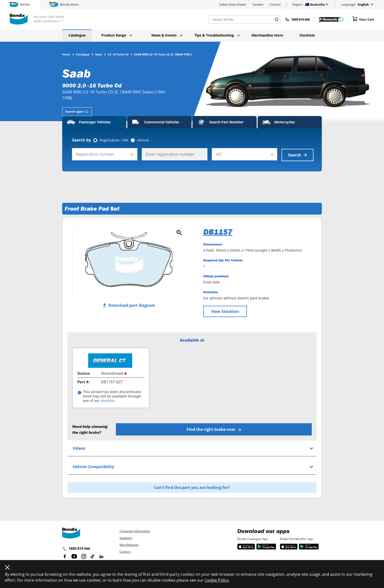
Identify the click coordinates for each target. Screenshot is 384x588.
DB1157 (218, 231)
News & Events (167, 35)
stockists (108, 400)
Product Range (117, 35)
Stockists (307, 35)
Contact (275, 4)
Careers (258, 4)
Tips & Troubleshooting (217, 35)
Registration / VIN (114, 140)
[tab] (77, 112)
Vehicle (143, 140)
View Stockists (225, 311)
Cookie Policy (217, 580)
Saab (99, 54)
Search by (81, 140)
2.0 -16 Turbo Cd (118, 54)
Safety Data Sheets (233, 4)
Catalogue (77, 35)
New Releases (129, 544)
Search (298, 154)
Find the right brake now (214, 429)
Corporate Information (135, 530)
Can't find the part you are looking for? (192, 487)
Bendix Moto (64, 4)
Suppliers (126, 537)
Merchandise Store (267, 35)
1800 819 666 (76, 548)
